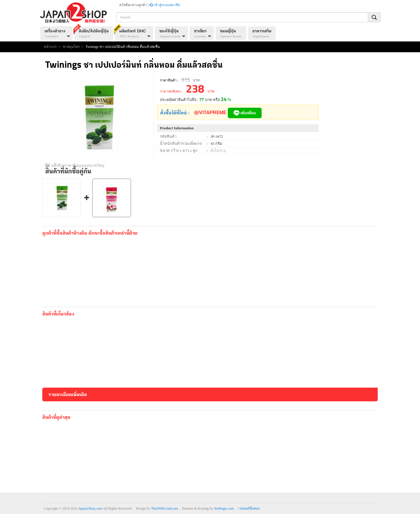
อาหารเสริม (262, 34)
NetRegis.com (224, 508)
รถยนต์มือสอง (250, 508)
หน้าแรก (50, 47)
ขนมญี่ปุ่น (231, 34)
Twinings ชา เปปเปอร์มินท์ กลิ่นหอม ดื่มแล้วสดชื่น (123, 47)
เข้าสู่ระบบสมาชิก (165, 5)
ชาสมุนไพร (71, 47)
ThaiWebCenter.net (165, 508)
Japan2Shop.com (90, 508)
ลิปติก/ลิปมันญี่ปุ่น (92, 32)
